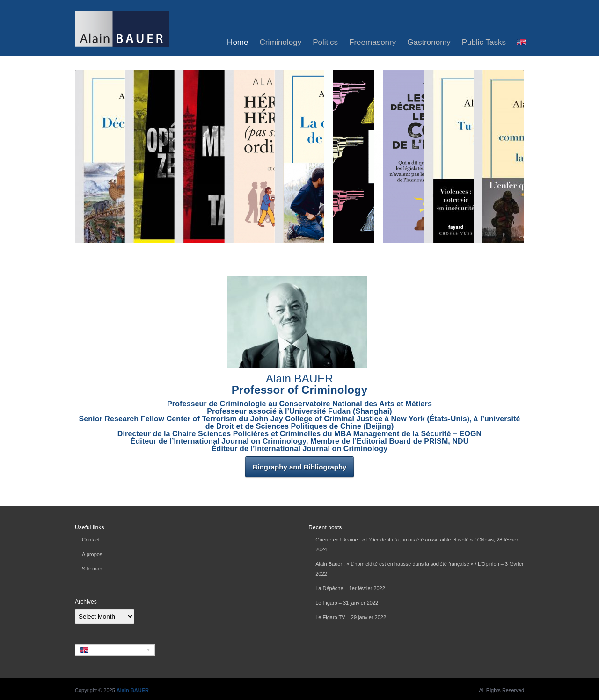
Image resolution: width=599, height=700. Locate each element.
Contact (91, 540)
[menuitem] (521, 42)
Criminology (280, 42)
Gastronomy (429, 42)
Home (237, 42)
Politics (325, 42)
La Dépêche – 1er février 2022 (350, 588)
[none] (115, 650)
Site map (92, 569)
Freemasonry (373, 42)
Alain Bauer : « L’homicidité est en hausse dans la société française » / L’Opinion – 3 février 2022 (420, 569)
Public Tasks (484, 42)
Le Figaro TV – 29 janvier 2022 (351, 617)
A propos (92, 554)
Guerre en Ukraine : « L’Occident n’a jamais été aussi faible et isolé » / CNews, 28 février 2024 (417, 545)
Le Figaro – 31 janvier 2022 (347, 603)
